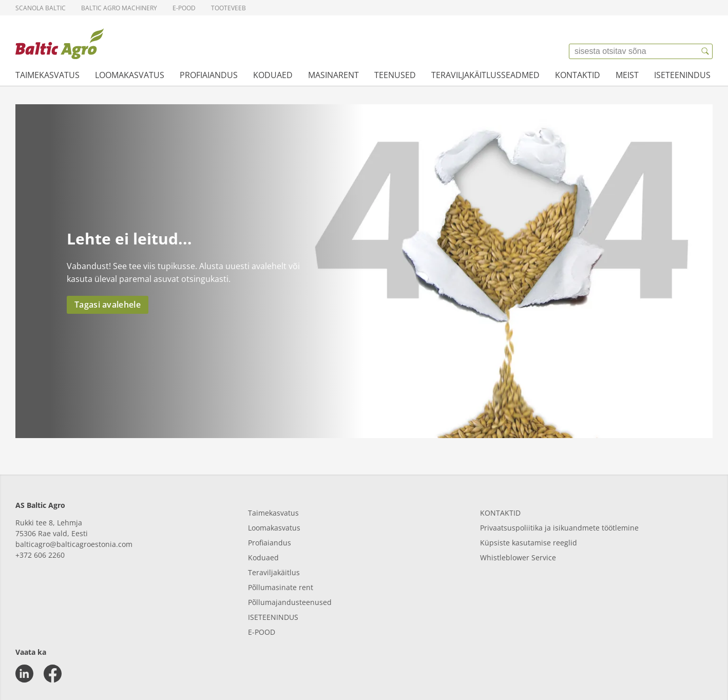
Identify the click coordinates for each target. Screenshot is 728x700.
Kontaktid (578, 75)
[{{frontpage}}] (60, 44)
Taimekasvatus (47, 75)
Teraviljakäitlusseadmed (485, 75)
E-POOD (262, 632)
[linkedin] (24, 674)
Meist (627, 75)
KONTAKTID (500, 513)
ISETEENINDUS (273, 617)
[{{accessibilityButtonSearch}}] (705, 51)
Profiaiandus (209, 75)
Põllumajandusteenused (290, 602)
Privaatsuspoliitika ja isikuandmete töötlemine (559, 528)
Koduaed (273, 75)
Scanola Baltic (41, 8)
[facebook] (53, 674)
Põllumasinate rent (281, 587)
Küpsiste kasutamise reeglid (529, 543)
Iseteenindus (682, 75)
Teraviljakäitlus (274, 572)
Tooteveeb (228, 8)
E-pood (184, 8)
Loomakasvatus (130, 75)
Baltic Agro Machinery (119, 8)
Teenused (395, 75)
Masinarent (333, 75)
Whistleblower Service (518, 557)
